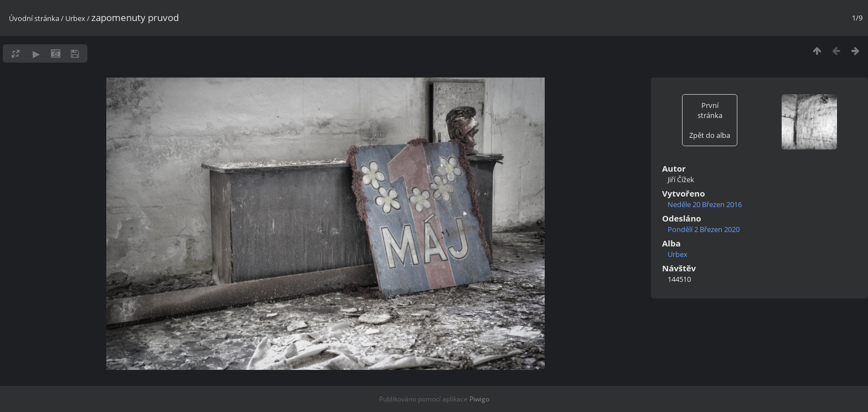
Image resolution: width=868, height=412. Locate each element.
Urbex (75, 18)
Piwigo (479, 399)
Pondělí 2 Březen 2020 (704, 229)
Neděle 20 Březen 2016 (705, 204)
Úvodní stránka (34, 18)
